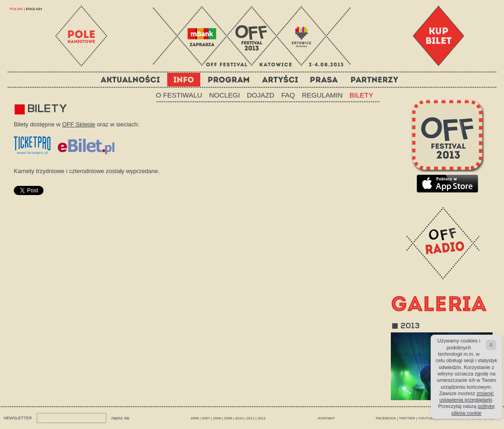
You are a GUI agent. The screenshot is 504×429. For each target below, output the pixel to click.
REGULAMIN (322, 95)
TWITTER (407, 418)
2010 (239, 418)
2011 (251, 418)
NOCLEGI (225, 95)
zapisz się (121, 418)
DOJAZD (261, 95)
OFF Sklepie (79, 124)
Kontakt (326, 418)
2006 (195, 418)
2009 (228, 418)
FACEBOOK (386, 418)
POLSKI (17, 9)
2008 (217, 418)
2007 (206, 418)
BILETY (362, 95)
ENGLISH (34, 9)
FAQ (288, 95)
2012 (262, 418)
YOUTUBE (427, 418)
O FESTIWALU (179, 95)
